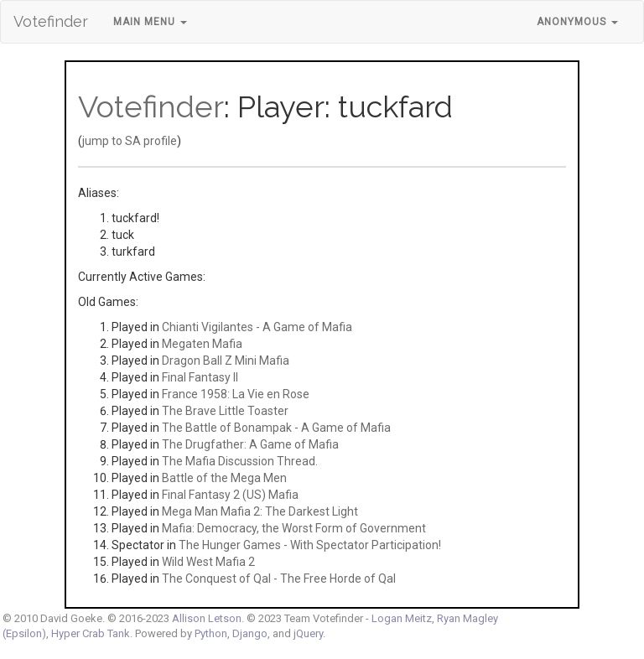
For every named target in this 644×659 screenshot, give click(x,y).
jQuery (308, 633)
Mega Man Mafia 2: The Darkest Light (260, 511)
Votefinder (51, 21)
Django (250, 633)
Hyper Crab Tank (91, 633)
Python (211, 633)
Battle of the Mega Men (224, 478)
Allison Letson (207, 618)
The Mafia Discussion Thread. (240, 461)
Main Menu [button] (150, 22)
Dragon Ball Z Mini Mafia (226, 361)
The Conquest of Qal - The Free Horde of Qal (279, 579)
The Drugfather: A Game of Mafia (250, 444)
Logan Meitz (402, 618)
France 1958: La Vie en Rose (236, 394)
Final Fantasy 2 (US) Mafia (230, 495)
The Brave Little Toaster (225, 411)
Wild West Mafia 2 (208, 562)
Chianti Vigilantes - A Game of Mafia (257, 327)
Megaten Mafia (202, 344)
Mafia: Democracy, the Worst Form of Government (294, 528)
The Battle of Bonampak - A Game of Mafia (276, 428)
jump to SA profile (130, 141)
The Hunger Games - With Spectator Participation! (310, 545)
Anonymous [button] (577, 22)
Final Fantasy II (200, 377)
